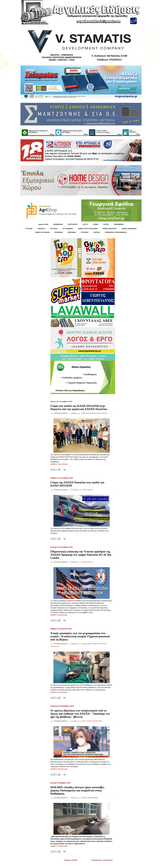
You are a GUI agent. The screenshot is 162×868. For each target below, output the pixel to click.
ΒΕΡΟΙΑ (90, 644)
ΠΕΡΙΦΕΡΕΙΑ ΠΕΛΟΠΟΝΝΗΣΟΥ (116, 232)
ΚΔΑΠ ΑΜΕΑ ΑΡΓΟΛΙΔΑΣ (94, 413)
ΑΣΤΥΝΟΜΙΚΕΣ (68, 229)
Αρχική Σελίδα (43, 224)
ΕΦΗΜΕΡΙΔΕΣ (58, 224)
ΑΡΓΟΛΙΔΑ (54, 229)
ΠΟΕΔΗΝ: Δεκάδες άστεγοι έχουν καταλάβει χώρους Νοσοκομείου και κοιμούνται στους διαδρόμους (77, 790)
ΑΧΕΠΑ (83, 413)
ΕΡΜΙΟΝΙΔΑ (72, 232)
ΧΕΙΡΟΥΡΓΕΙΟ (55, 646)
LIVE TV (85, 224)
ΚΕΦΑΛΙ (95, 644)
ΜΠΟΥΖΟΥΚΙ (102, 644)
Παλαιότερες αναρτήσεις (102, 860)
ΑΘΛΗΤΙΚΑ (41, 229)
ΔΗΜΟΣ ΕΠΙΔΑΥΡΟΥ (110, 229)
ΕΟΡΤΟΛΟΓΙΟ (73, 224)
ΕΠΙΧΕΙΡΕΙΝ (59, 232)
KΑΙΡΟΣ (106, 224)
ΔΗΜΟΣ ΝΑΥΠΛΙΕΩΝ (42, 232)
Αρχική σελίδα (71, 860)
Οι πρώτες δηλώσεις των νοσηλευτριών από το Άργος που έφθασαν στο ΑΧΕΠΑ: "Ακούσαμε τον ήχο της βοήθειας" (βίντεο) (80, 714)
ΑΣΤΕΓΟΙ (84, 798)
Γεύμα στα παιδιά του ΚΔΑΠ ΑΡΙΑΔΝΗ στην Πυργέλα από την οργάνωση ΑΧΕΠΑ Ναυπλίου (79, 407)
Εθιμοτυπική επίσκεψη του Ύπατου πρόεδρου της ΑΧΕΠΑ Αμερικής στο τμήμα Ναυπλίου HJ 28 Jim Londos (81, 555)
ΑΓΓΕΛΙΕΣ (29, 229)
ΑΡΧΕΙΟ (96, 224)
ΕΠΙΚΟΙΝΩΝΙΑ (119, 224)
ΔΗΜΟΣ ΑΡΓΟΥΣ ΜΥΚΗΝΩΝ (88, 229)
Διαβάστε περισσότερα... (60, 464)
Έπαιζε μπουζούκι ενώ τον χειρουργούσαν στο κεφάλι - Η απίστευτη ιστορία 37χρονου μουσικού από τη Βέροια (80, 636)
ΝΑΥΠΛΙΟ (97, 232)
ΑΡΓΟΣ (84, 721)
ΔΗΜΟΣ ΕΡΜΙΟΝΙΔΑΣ (129, 229)
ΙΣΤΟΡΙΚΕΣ (85, 232)
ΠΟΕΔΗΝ (95, 798)
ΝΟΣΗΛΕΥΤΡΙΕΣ (97, 721)
